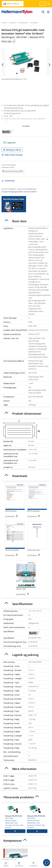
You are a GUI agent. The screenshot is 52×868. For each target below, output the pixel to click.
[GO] (43, 12)
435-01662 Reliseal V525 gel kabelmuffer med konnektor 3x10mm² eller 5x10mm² (37, 816)
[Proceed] (43, 4)
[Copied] (14, 41)
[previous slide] (3, 65)
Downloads (8, 181)
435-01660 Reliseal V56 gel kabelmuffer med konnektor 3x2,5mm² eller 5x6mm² (15, 816)
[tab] (26, 221)
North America (13, 4)
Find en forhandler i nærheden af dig (9, 166)
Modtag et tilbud (12, 150)
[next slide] (49, 65)
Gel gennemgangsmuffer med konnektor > (20, 192)
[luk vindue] (49, 4)
